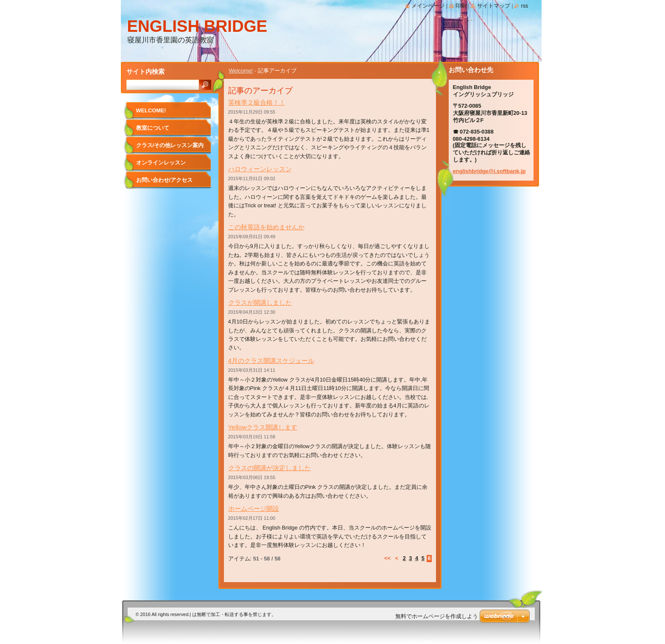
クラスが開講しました (260, 302)
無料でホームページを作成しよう (437, 616)
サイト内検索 (145, 71)
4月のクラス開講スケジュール (271, 361)
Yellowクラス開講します (263, 427)
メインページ (428, 6)
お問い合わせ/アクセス (165, 180)
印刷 (461, 6)
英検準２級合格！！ (257, 102)
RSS (524, 6)
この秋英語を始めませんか (266, 227)
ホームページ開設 (254, 509)
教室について (153, 128)
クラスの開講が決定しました (270, 468)
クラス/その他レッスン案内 (170, 145)
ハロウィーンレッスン (260, 169)
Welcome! (241, 71)
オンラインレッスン (161, 163)
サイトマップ (494, 6)
